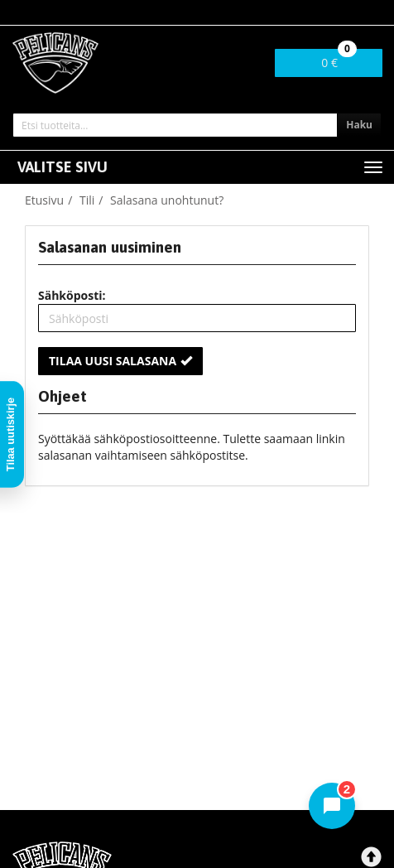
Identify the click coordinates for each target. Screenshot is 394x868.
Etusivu (44, 200)
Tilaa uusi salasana (120, 361)
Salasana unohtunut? (167, 200)
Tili (87, 200)
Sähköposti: (72, 295)
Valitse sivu (62, 167)
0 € (339, 60)
